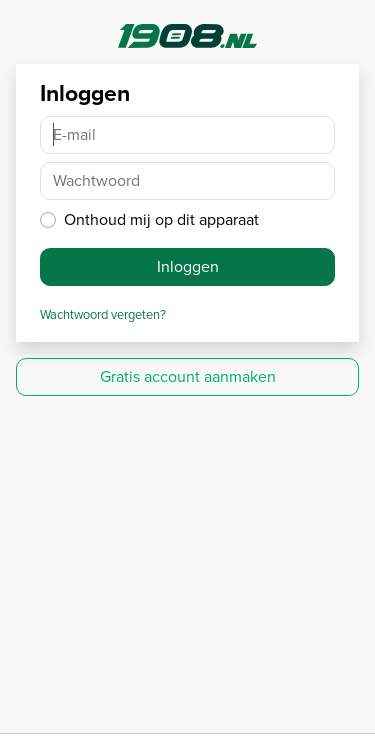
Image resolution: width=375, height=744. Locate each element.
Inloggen (188, 266)
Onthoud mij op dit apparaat (161, 219)
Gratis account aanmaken (188, 376)
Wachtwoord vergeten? (103, 314)
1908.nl (187, 36)
